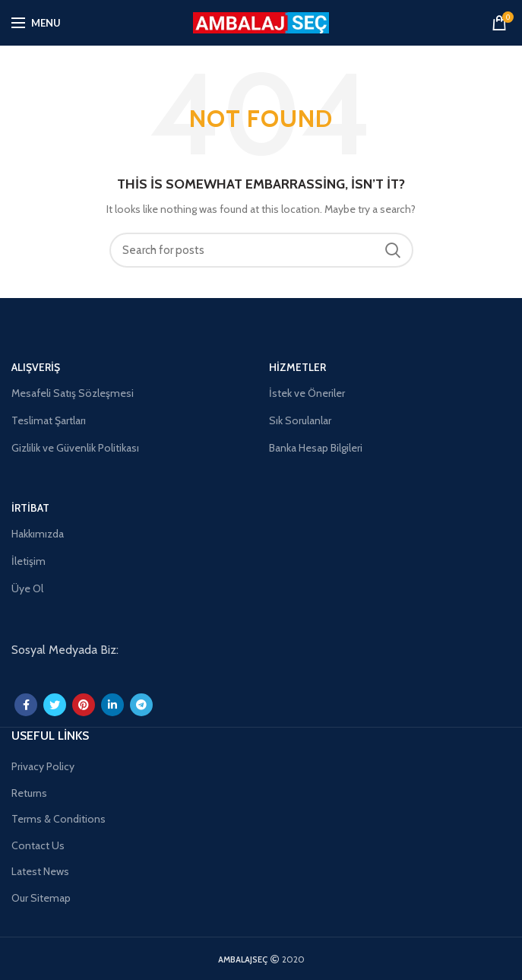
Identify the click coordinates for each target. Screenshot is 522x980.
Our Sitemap (41, 898)
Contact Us (38, 845)
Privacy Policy (43, 766)
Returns (29, 793)
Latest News (40, 871)
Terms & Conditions (59, 819)
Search (393, 250)
